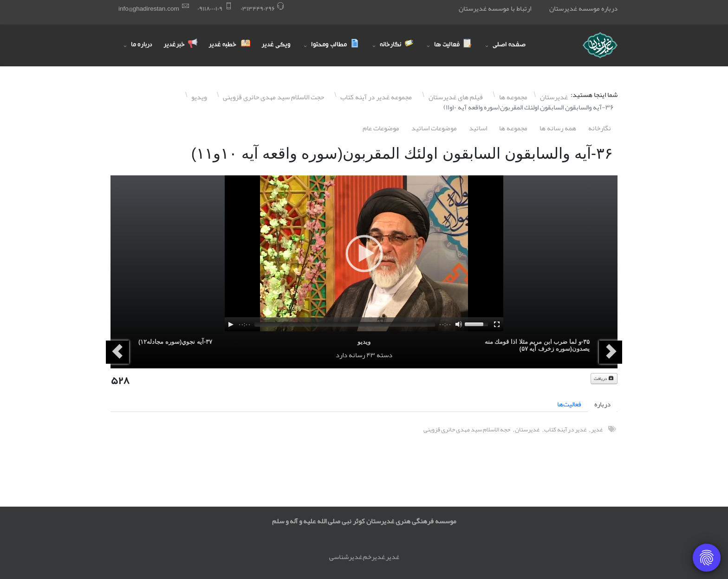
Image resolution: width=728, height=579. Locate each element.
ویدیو (364, 342)
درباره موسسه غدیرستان (583, 8)
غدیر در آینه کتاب (565, 429)
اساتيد (478, 128)
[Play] (231, 324)
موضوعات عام (381, 128)
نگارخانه (600, 128)
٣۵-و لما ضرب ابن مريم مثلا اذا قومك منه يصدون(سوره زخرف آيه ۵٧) (537, 345)
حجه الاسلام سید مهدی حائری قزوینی (467, 429)
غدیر (597, 429)
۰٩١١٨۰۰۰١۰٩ (210, 9)
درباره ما (142, 45)
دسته (384, 355)
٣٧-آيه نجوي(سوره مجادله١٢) (175, 342)
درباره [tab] (602, 404)
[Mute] (459, 324)
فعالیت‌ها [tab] (569, 404)
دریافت (604, 379)
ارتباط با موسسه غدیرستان (495, 8)
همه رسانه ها (558, 128)
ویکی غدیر (276, 45)
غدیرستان (527, 429)
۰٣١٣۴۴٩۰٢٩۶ (258, 9)
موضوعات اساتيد (434, 128)
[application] (364, 253)
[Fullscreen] (497, 324)
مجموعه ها (513, 128)
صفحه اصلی (509, 45)
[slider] (345, 324)
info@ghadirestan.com (149, 9)
